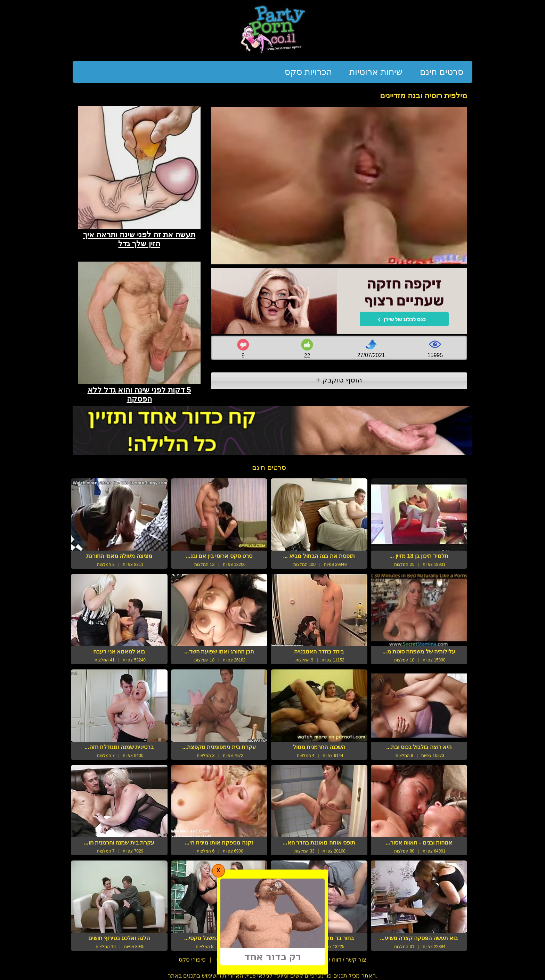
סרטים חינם (442, 72)
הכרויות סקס (308, 72)
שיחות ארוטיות (376, 72)
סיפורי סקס (192, 960)
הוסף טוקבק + (339, 380)
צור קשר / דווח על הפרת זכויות (329, 960)
